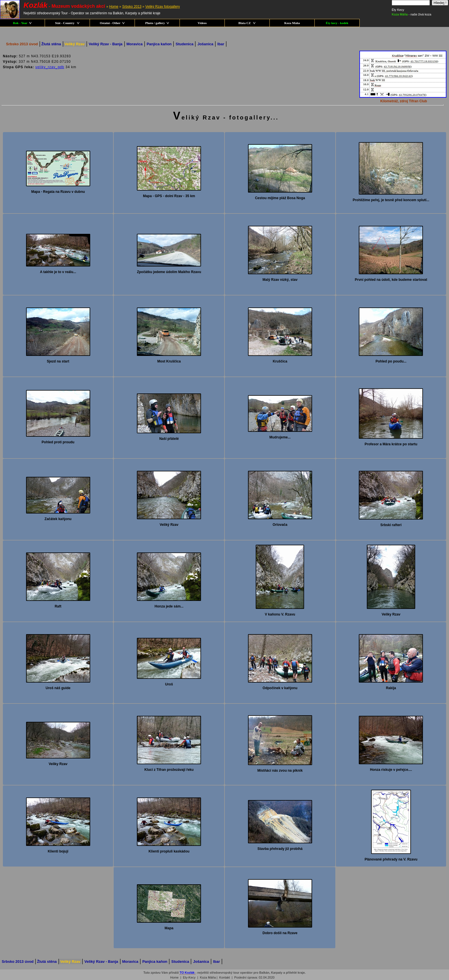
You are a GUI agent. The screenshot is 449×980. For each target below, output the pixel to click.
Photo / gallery (157, 23)
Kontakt (225, 977)
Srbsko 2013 (132, 7)
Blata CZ (247, 23)
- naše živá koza (411, 14)
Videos (202, 23)
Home (114, 7)
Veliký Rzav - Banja (106, 44)
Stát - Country (67, 23)
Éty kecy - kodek (337, 23)
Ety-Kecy (189, 977)
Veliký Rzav (75, 44)
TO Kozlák (187, 973)
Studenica (184, 44)
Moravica (135, 44)
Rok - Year (22, 23)
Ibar (221, 44)
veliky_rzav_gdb (50, 67)
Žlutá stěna (51, 44)
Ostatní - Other (112, 23)
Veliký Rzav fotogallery (163, 7)
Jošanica (205, 44)
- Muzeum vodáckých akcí (64, 6)
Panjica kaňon (159, 44)
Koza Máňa (292, 23)
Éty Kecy (398, 10)
